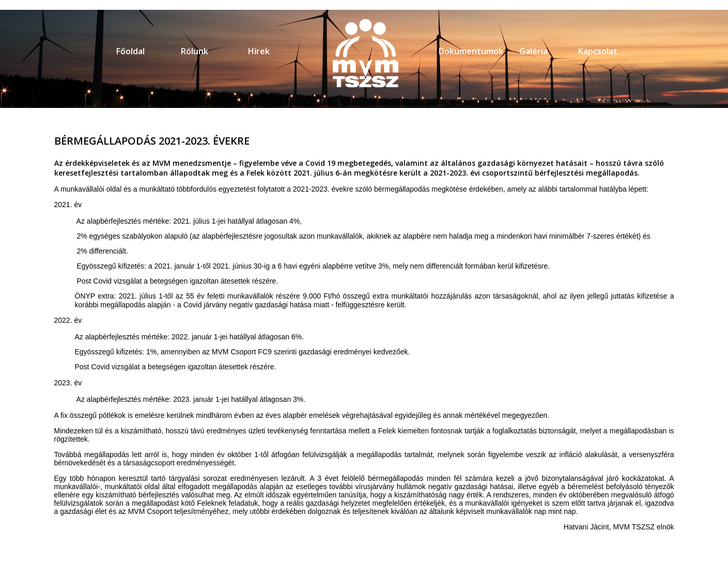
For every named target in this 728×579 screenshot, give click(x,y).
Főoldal (130, 51)
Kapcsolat (598, 51)
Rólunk (195, 51)
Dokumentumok (471, 51)
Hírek (259, 51)
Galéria (533, 51)
